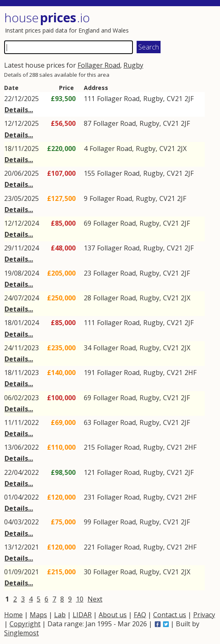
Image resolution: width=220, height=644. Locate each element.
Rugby (133, 65)
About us (113, 615)
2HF (190, 373)
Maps (38, 615)
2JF (189, 99)
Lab (60, 615)
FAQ (140, 615)
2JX (182, 149)
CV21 (175, 99)
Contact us (170, 615)
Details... (19, 110)
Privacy (204, 615)
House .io (47, 18)
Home (13, 615)
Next (95, 599)
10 (80, 599)
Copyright (25, 624)
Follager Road (99, 65)
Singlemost (21, 633)
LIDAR (82, 615)
